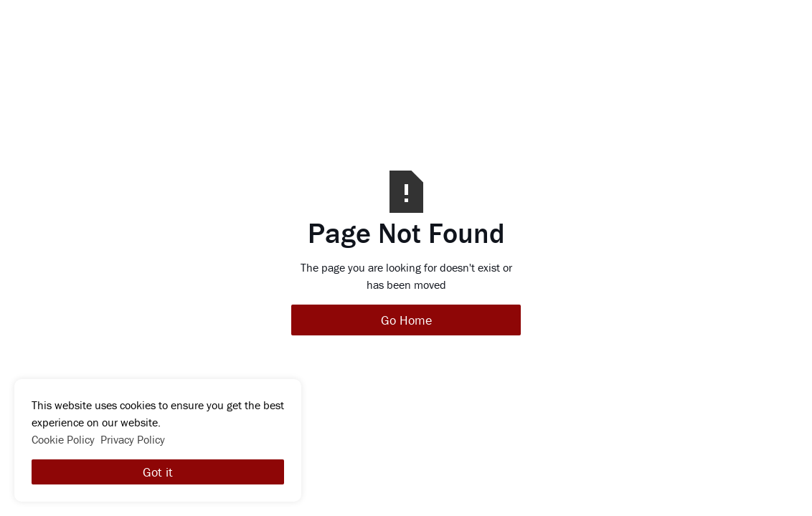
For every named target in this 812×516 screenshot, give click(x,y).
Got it (158, 472)
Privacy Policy (133, 439)
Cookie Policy (63, 439)
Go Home (406, 320)
